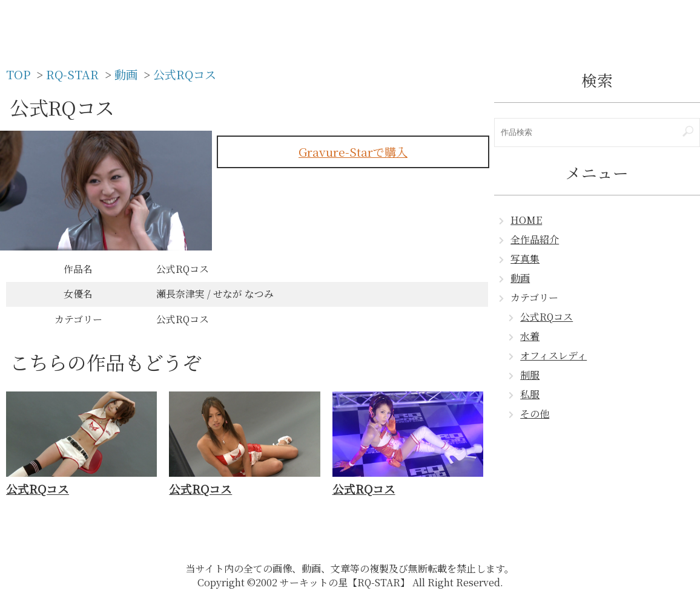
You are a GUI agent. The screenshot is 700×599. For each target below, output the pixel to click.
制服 (530, 375)
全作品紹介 (535, 239)
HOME (526, 220)
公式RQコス (546, 317)
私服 (530, 394)
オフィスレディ (553, 355)
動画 (520, 278)
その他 (535, 414)
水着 (530, 336)
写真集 (525, 259)
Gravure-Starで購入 (353, 152)
